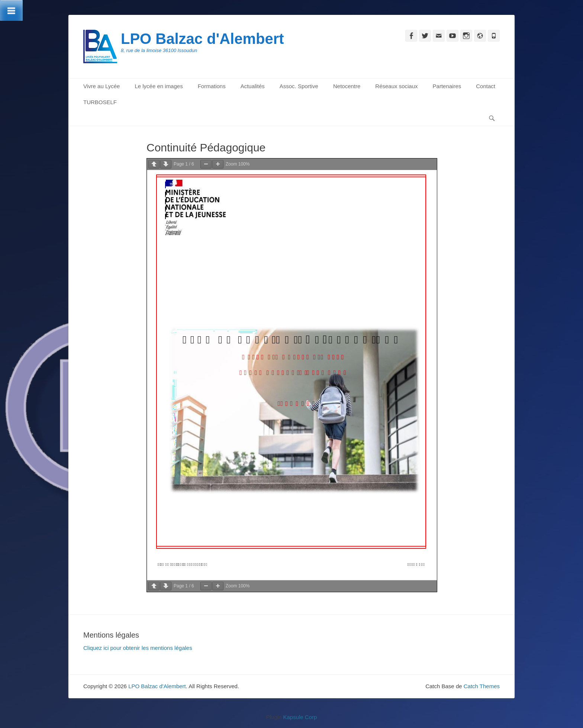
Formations (212, 86)
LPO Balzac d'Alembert (202, 39)
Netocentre (347, 86)
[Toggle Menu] (11, 10)
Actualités (253, 86)
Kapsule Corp (300, 717)
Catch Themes (482, 686)
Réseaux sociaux (396, 86)
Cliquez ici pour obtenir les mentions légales (138, 648)
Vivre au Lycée (102, 86)
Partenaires (447, 86)
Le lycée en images (159, 86)
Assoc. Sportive (299, 86)
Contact (486, 86)
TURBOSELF (100, 102)
